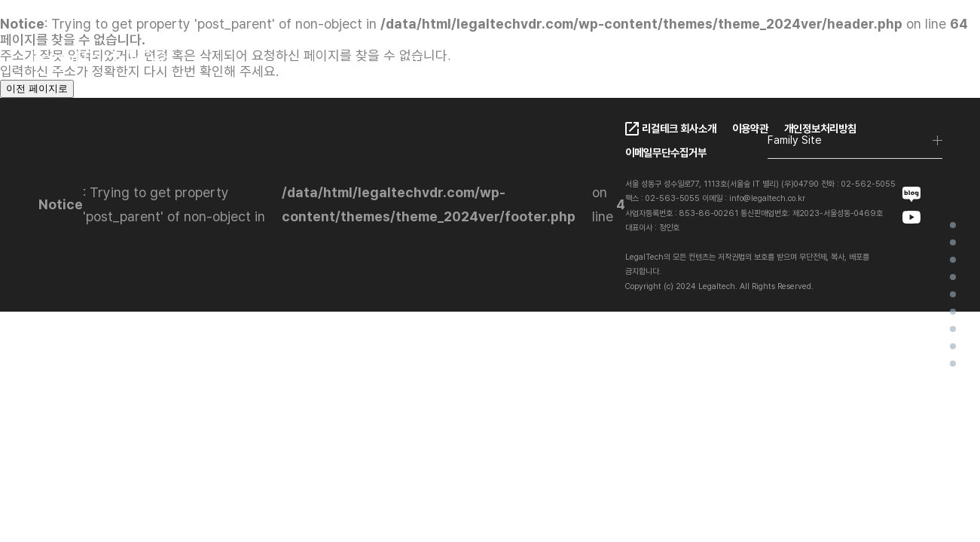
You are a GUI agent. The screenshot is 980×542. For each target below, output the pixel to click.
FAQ (655, 63)
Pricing (591, 63)
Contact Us (733, 63)
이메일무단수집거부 (666, 152)
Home (953, 225)
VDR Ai (953, 294)
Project (953, 329)
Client (521, 63)
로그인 (924, 64)
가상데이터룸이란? (953, 242)
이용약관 (750, 128)
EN (859, 64)
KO (826, 64)
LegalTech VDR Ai (953, 277)
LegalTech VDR (426, 63)
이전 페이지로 (37, 88)
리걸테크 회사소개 (679, 128)
